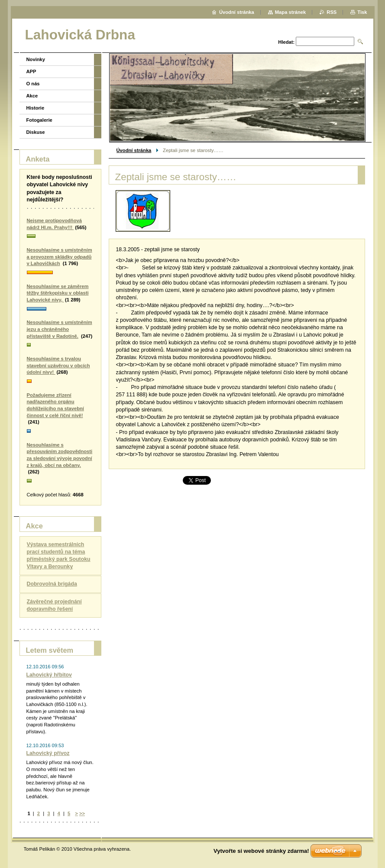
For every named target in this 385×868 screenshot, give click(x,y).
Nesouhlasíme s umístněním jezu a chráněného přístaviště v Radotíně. (60, 329)
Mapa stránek (291, 12)
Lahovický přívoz (48, 753)
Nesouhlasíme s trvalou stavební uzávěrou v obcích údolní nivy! (58, 365)
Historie (36, 108)
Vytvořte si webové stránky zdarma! (261, 851)
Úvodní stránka (134, 150)
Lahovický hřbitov (49, 675)
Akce (32, 96)
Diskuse (36, 132)
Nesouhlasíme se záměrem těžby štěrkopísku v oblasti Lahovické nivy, (58, 293)
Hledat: (286, 42)
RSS (332, 12)
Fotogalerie (39, 120)
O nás (33, 84)
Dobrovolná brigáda (52, 584)
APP (31, 71)
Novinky (36, 59)
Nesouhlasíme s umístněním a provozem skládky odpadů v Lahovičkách (60, 257)
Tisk (362, 12)
